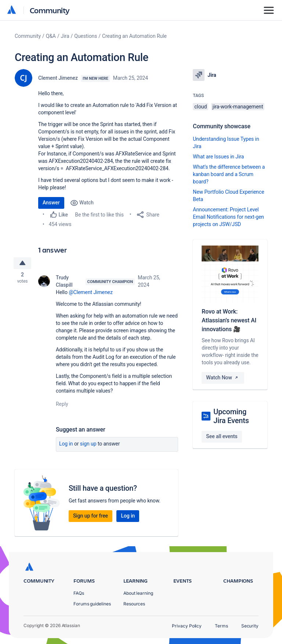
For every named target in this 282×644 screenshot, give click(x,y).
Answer (51, 203)
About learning (138, 593)
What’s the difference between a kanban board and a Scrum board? (229, 174)
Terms (221, 626)
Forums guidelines (92, 604)
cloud (200, 107)
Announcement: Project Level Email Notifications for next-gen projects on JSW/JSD (228, 217)
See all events (222, 436)
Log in (66, 445)
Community (50, 10)
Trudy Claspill (64, 282)
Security (250, 626)
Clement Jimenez (58, 78)
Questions (86, 36)
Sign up (88, 445)
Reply (62, 405)
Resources (134, 604)
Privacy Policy (187, 626)
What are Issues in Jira (218, 157)
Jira (65, 36)
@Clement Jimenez (91, 293)
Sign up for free (91, 517)
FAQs (79, 593)
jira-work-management (238, 107)
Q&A (51, 36)
